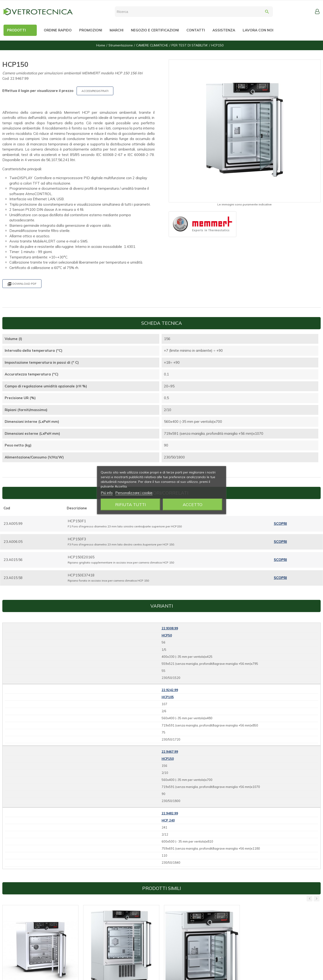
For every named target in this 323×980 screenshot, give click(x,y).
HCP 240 (168, 820)
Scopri (280, 524)
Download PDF (22, 284)
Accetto (193, 504)
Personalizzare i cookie (134, 493)
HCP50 (167, 635)
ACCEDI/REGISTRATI (95, 91)
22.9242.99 (170, 690)
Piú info (107, 493)
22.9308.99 (170, 628)
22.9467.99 (170, 752)
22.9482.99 (170, 813)
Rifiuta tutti (131, 504)
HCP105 (168, 697)
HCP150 (168, 759)
